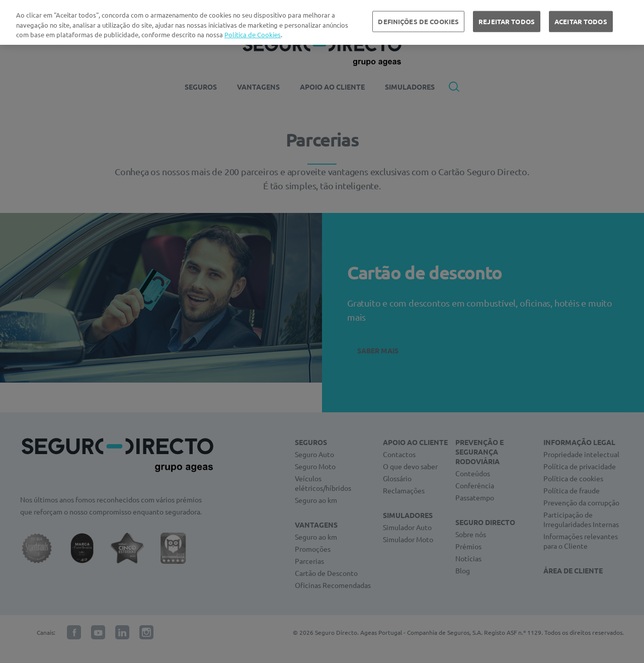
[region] (322, 22)
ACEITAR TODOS (581, 21)
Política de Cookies (253, 34)
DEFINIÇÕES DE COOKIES (418, 21)
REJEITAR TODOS (507, 21)
